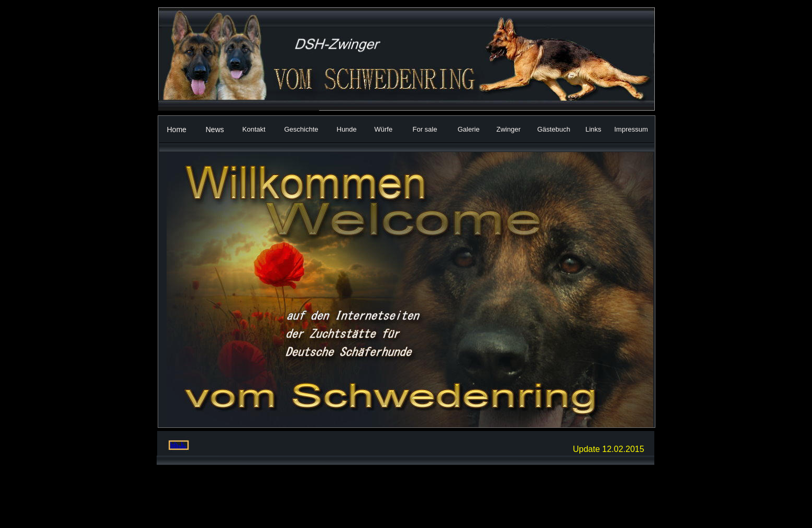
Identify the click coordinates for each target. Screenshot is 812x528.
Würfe (384, 129)
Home (177, 130)
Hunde (347, 129)
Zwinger (509, 129)
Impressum (631, 129)
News (215, 130)
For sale (425, 129)
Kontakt (254, 129)
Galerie (469, 129)
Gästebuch (554, 129)
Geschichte (301, 129)
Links (594, 129)
